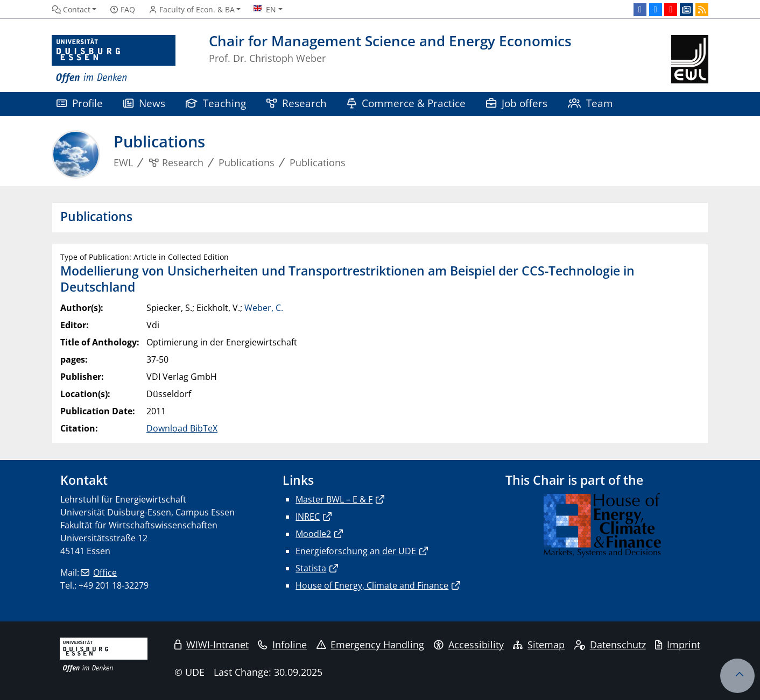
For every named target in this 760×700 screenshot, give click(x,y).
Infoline (282, 645)
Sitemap (539, 645)
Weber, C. (264, 308)
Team (590, 103)
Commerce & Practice (406, 103)
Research (297, 103)
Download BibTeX (182, 428)
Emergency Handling (371, 645)
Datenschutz (610, 645)
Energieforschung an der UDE (356, 551)
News (144, 103)
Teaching (216, 103)
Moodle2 (313, 534)
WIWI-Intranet (212, 645)
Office (105, 572)
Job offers (517, 103)
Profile (80, 103)
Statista (311, 568)
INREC (308, 517)
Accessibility (469, 645)
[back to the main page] (690, 59)
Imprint (678, 645)
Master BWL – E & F (334, 499)
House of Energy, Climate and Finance (372, 585)
